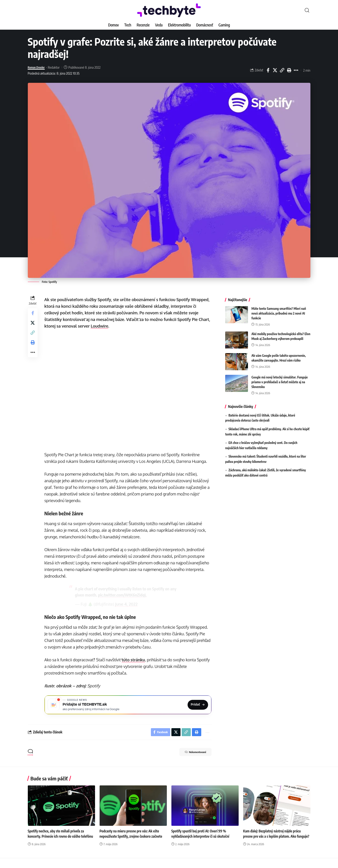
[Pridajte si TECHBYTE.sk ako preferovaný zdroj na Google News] (129, 706)
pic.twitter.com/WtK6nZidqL (123, 595)
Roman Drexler (38, 67)
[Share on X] (275, 70)
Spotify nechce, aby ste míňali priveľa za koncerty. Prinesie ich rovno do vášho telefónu (57, 839)
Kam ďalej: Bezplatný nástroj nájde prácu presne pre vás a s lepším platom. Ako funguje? (274, 839)
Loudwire (101, 326)
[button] (307, 10)
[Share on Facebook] (268, 70)
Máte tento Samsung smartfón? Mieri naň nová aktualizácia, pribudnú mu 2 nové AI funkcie (279, 310)
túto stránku (134, 660)
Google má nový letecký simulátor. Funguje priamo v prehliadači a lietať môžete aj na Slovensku (280, 379)
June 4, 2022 (127, 604)
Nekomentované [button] (191, 755)
